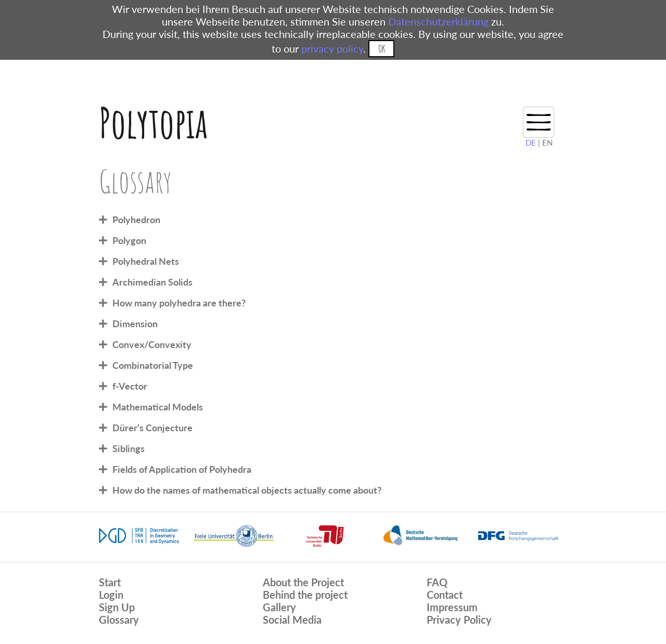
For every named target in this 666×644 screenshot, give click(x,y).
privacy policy (332, 48)
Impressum (452, 607)
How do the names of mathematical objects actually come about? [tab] (247, 490)
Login (111, 595)
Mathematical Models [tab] (158, 407)
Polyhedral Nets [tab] (146, 261)
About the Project (303, 582)
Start (110, 582)
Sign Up (117, 607)
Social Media (292, 620)
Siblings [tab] (129, 448)
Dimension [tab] (135, 324)
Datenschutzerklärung (438, 21)
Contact (445, 595)
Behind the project (305, 595)
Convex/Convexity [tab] (152, 344)
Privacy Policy (459, 620)
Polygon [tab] (129, 240)
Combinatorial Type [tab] (153, 365)
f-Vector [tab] (130, 386)
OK (382, 49)
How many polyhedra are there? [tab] (179, 303)
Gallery (279, 607)
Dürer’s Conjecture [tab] (152, 428)
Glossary (119, 620)
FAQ (437, 582)
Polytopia (153, 123)
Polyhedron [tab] (136, 220)
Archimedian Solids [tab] (152, 282)
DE (531, 143)
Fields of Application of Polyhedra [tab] (182, 469)
